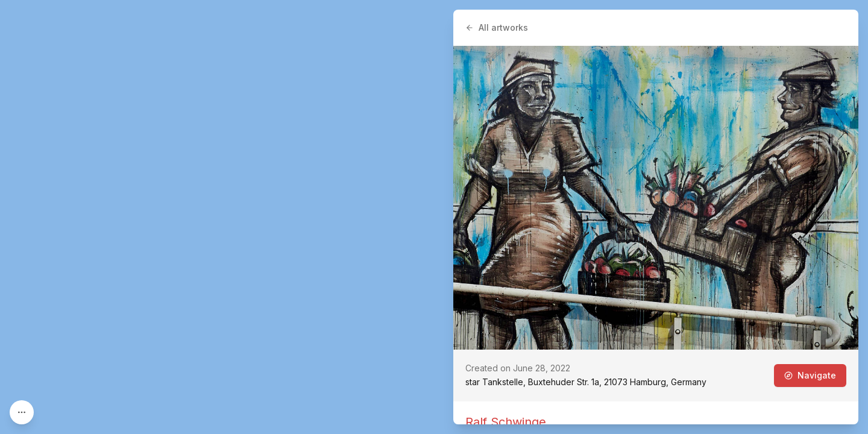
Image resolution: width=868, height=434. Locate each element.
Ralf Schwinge (506, 422)
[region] (434, 217)
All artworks (497, 27)
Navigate (810, 375)
